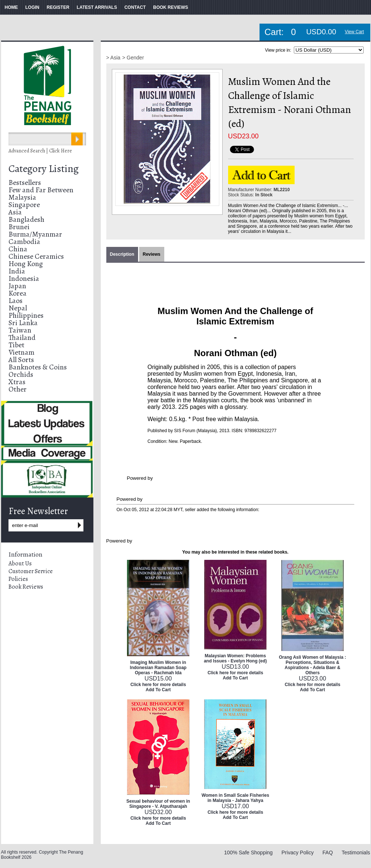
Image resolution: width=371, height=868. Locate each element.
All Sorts (21, 360)
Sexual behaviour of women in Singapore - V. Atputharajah (158, 804)
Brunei (19, 227)
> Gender (133, 58)
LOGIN (32, 7)
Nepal (18, 308)
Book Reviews (26, 587)
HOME (11, 7)
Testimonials (356, 852)
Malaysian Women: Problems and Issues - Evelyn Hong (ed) (235, 658)
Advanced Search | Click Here (40, 151)
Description (122, 254)
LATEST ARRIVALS (97, 7)
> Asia (114, 58)
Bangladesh (26, 219)
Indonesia (24, 278)
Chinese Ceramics (36, 256)
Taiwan (20, 330)
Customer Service (31, 571)
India (17, 271)
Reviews (152, 254)
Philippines (26, 315)
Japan (17, 286)
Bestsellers (25, 182)
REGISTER (58, 7)
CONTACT (135, 7)
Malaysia (22, 197)
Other (18, 389)
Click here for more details (158, 685)
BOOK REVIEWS (171, 7)
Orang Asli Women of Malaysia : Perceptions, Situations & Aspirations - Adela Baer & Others (312, 665)
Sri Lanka (23, 323)
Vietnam (21, 352)
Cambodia (24, 242)
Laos (16, 301)
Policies (18, 579)
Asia (15, 212)
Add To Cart (158, 690)
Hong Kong (26, 264)
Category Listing (44, 169)
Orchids (21, 374)
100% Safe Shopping (248, 852)
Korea (18, 293)
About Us (20, 564)
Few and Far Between (41, 190)
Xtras (17, 382)
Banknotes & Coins (38, 367)
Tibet (16, 345)
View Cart (354, 32)
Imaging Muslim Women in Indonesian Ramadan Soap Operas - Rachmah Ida (158, 668)
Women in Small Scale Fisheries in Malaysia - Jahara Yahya (235, 798)
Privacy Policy (298, 852)
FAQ (328, 852)
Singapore (24, 205)
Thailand (22, 337)
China (18, 249)
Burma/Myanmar (35, 234)
